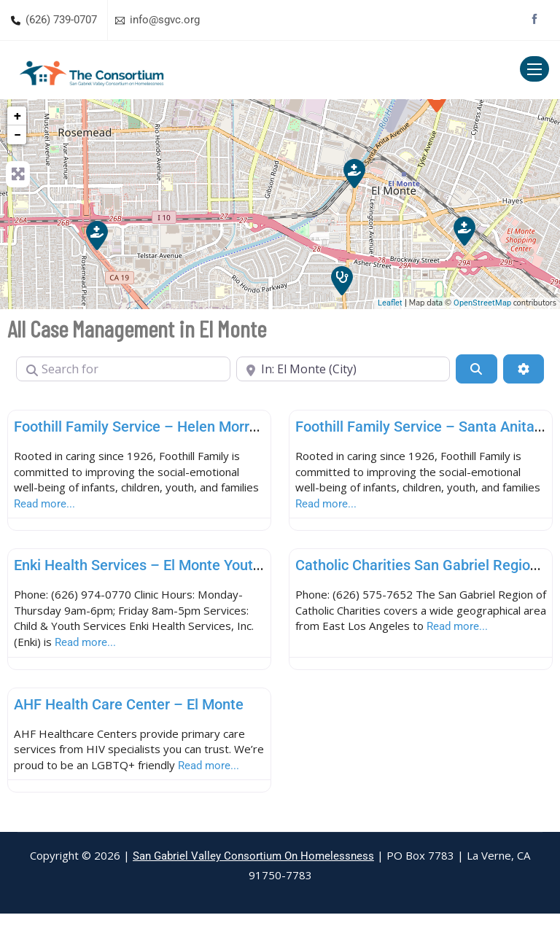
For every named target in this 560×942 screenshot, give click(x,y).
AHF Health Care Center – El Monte (129, 712)
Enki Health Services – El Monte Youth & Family (167, 569)
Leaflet (390, 303)
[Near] (343, 369)
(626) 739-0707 (61, 20)
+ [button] (17, 116)
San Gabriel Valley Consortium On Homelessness (253, 884)
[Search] (476, 369)
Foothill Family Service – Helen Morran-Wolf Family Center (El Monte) (240, 427)
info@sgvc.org (165, 20)
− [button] (17, 135)
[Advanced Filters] (524, 369)
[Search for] (123, 369)
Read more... (91, 507)
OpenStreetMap (482, 303)
